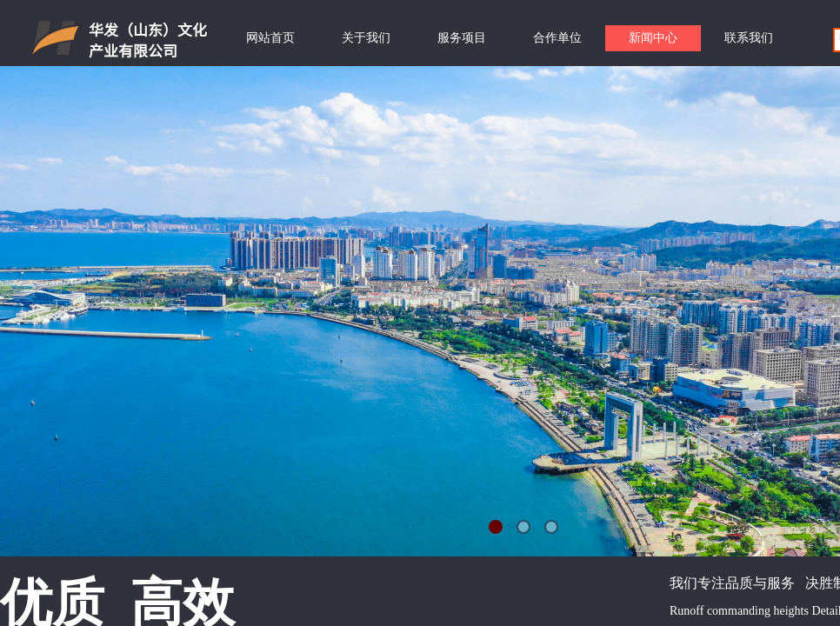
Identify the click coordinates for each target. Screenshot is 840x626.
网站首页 (270, 38)
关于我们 (366, 38)
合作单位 (557, 38)
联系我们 (749, 38)
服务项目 (462, 38)
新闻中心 (653, 38)
